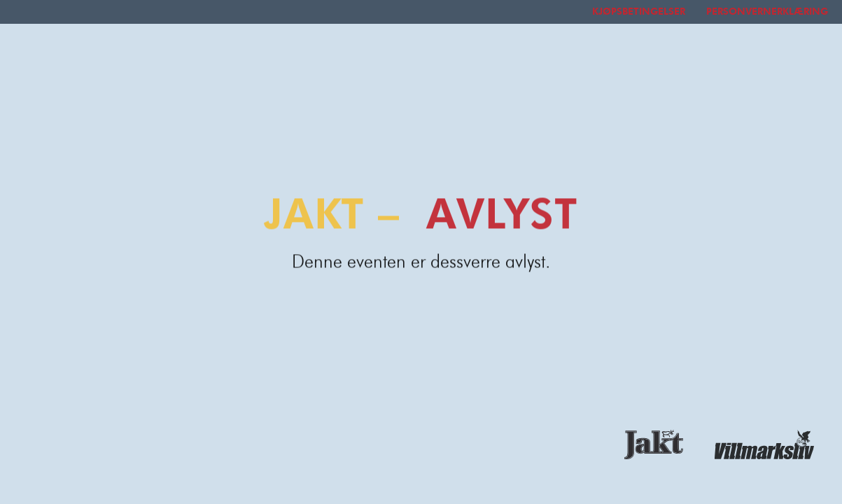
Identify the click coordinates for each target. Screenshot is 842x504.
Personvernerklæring (767, 12)
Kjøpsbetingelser (639, 12)
